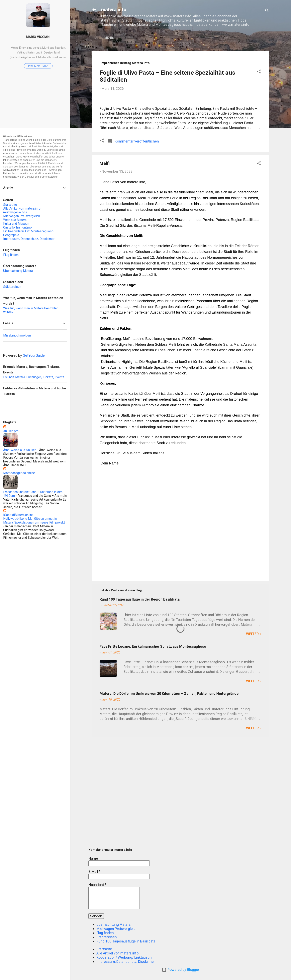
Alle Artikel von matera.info (157, 38)
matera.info (114, 10)
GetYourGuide (34, 355)
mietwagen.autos (15, 212)
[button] (259, 73)
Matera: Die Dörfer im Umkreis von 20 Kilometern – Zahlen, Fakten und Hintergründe (169, 797)
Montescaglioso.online (19, 473)
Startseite (116, 38)
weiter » (254, 737)
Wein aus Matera (15, 220)
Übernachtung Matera (235, 38)
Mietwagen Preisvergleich (117, 929)
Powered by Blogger (181, 970)
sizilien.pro (11, 431)
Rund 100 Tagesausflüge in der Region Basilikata (140, 703)
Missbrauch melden (17, 335)
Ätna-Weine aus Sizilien (20, 450)
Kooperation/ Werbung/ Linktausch (124, 957)
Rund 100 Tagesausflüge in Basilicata (126, 941)
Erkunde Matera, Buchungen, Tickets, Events (34, 377)
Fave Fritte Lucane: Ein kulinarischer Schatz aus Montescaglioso (153, 750)
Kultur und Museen (16, 224)
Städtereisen (107, 937)
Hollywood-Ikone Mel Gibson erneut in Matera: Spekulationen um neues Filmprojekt (34, 521)
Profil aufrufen (38, 66)
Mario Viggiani (38, 37)
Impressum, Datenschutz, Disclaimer (126, 962)
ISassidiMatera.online (18, 515)
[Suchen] (267, 11)
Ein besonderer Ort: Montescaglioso (28, 231)
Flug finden (199, 38)
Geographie (11, 235)
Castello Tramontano (17, 227)
